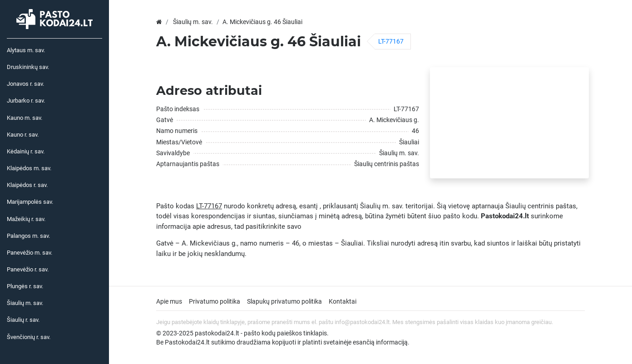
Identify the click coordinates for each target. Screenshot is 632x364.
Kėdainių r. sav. (26, 151)
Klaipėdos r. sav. (27, 185)
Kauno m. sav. (25, 118)
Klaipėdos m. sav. (29, 168)
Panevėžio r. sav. (28, 269)
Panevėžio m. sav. (30, 253)
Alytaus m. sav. (26, 50)
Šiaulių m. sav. (25, 303)
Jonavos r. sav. (25, 84)
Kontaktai (343, 301)
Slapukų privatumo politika (284, 301)
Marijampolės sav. (30, 202)
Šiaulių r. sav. (23, 320)
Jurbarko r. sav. (26, 101)
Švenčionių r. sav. (29, 337)
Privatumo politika (215, 301)
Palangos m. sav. (28, 236)
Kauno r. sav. (23, 135)
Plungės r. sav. (25, 286)
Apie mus (169, 301)
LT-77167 (391, 41)
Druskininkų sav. (28, 67)
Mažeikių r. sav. (26, 219)
